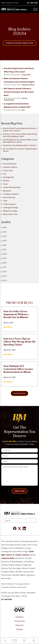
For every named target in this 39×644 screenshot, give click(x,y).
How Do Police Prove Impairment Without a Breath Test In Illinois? (20, 129)
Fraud (5, 184)
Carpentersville (8, 558)
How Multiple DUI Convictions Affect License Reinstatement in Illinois (20, 141)
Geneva (26, 555)
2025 (4, 232)
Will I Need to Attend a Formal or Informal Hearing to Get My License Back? (19, 92)
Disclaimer (20, 617)
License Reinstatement (12, 187)
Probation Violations (11, 194)
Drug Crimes (26, 75)
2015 (4, 276)
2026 (4, 227)
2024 (4, 236)
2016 (4, 272)
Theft (5, 201)
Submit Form (20, 491)
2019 (4, 258)
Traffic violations (9, 204)
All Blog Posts (19, 393)
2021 (4, 250)
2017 (4, 267)
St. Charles (17, 555)
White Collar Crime (10, 214)
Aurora (9, 555)
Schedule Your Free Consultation (19, 43)
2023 (4, 241)
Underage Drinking (10, 208)
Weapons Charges (10, 211)
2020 (4, 254)
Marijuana (7, 191)
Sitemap (19, 629)
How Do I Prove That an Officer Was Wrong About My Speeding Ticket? (20, 135)
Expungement (8, 177)
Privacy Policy (20, 621)
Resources (20, 625)
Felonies (6, 181)
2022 (4, 245)
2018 (4, 263)
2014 (4, 280)
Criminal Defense (10, 164)
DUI (23, 110)
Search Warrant (9, 197)
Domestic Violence (28, 85)
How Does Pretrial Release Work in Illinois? (20, 145)
